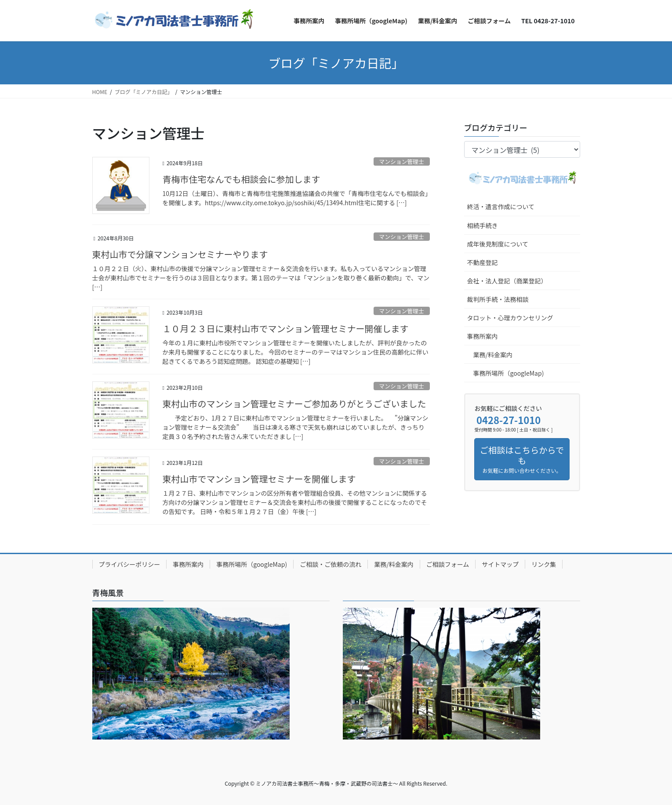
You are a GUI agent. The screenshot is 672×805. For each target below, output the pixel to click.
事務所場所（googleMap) (509, 373)
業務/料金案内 (493, 355)
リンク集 (544, 564)
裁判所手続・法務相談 (498, 299)
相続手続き (483, 225)
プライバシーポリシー (130, 564)
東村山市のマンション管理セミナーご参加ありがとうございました (294, 404)
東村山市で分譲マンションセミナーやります (180, 254)
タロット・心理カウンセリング (510, 318)
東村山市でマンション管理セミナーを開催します (259, 479)
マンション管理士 (401, 161)
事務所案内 (483, 336)
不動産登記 (483, 262)
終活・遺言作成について (501, 207)
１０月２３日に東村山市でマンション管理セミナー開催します (286, 328)
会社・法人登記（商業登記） (507, 281)
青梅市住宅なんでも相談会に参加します (242, 179)
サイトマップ (500, 564)
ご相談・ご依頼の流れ (331, 564)
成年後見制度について (498, 244)
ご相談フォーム (448, 564)
